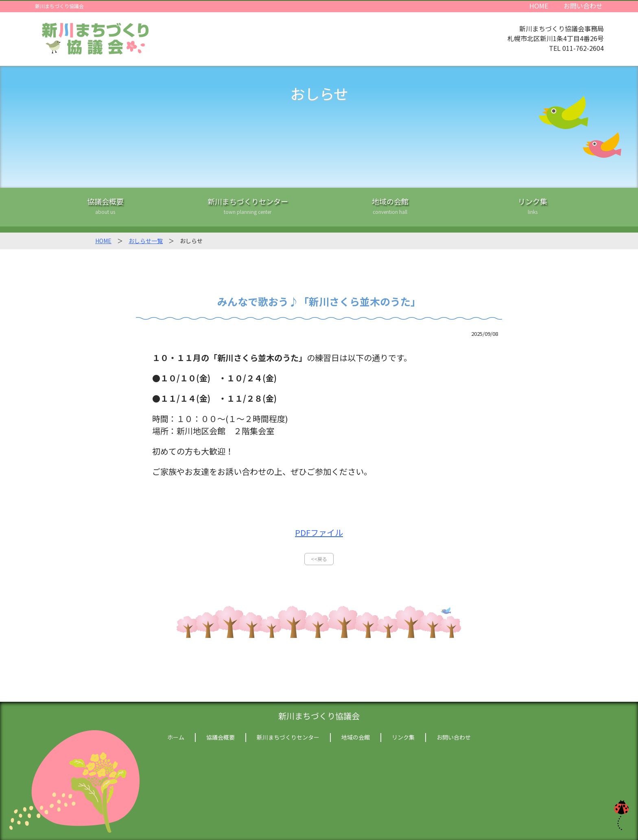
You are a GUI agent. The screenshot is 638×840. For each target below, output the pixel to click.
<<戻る (319, 559)
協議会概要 (105, 211)
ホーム (176, 737)
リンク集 (533, 211)
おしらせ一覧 (146, 241)
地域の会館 (390, 211)
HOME (539, 5)
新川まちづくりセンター (248, 211)
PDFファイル (319, 532)
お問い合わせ (583, 5)
